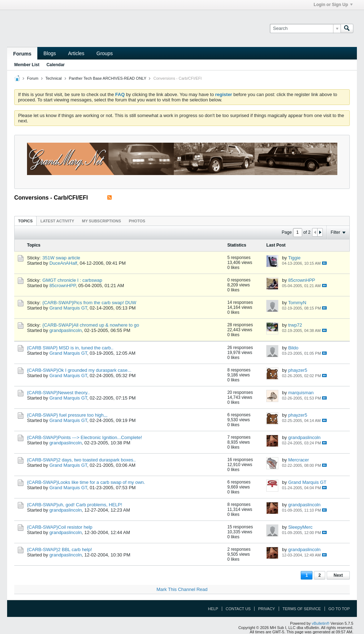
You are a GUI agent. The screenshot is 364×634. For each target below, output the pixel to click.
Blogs (50, 53)
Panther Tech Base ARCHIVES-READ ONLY (108, 78)
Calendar (56, 65)
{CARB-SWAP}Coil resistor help (60, 527)
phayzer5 (298, 370)
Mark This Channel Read (182, 589)
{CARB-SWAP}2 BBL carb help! (60, 550)
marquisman (301, 393)
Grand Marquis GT (68, 308)
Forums (22, 54)
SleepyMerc (301, 527)
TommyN (297, 303)
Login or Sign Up (333, 5)
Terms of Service (302, 609)
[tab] (25, 221)
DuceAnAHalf (63, 263)
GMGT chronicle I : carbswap (72, 280)
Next (338, 575)
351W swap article (61, 258)
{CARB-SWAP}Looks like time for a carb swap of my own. (86, 482)
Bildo (293, 348)
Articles (76, 53)
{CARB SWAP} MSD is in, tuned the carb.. (70, 348)
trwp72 (295, 325)
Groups (105, 53)
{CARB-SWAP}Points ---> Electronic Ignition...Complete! (85, 437)
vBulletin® (321, 623)
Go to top (339, 609)
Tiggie (294, 258)
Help (213, 609)
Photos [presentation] (137, 221)
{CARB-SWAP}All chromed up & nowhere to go (91, 325)
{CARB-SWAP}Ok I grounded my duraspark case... (79, 370)
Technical (54, 78)
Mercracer (299, 460)
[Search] (305, 28)
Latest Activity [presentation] (57, 221)
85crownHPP (63, 286)
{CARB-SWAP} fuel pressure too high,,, (67, 415)
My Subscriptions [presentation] (102, 221)
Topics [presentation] (25, 221)
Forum (33, 78)
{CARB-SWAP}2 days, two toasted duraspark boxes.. (81, 460)
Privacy (266, 609)
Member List (27, 65)
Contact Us (238, 609)
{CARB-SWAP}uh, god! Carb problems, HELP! (75, 505)
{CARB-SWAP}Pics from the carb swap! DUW (89, 303)
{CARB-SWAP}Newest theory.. (58, 393)
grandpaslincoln (66, 330)
